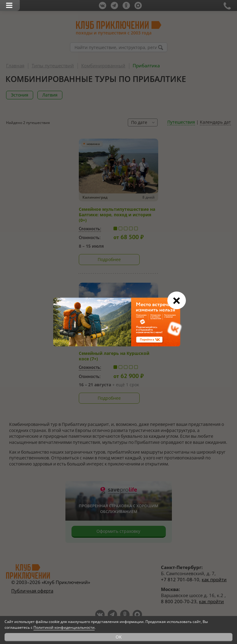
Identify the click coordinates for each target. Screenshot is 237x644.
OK (119, 637)
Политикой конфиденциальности (64, 627)
